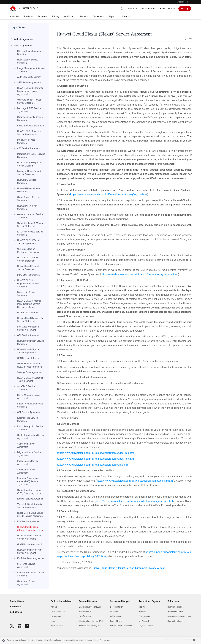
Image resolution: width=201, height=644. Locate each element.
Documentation (148, 9)
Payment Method (146, 626)
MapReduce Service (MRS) (90, 626)
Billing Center (144, 616)
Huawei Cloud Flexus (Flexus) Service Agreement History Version (129, 568)
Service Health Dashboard (121, 626)
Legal (53, 621)
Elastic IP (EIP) (85, 612)
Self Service (16, 612)
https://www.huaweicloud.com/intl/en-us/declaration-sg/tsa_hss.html (95, 459)
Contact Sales (17, 601)
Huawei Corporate (175, 607)
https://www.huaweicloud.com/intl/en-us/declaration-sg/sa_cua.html (109, 194)
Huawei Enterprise (175, 612)
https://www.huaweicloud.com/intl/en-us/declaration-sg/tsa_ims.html (96, 453)
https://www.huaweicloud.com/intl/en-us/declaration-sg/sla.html (93, 465)
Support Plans (116, 621)
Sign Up (185, 9)
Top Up (142, 607)
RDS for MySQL (85, 616)
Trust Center (56, 616)
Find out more (105, 640)
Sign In (171, 9)
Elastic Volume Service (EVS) (91, 621)
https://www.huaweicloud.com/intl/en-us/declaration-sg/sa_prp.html (135, 481)
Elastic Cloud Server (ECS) (90, 607)
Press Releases (57, 626)
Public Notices (116, 616)
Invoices (142, 612)
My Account (144, 621)
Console (162, 9)
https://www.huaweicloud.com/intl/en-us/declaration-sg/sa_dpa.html (134, 501)
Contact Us (132, 9)
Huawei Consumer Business (179, 616)
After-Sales (16, 607)
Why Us (54, 607)
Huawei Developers (175, 621)
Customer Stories (58, 612)
